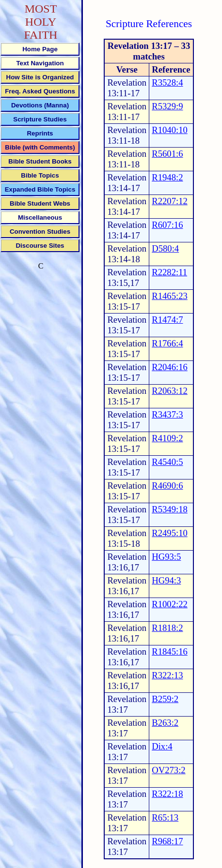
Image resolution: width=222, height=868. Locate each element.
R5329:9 (167, 106)
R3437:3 (167, 414)
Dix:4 (162, 746)
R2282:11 (169, 272)
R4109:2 (167, 438)
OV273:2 (168, 770)
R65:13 (165, 817)
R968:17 (167, 841)
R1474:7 (167, 320)
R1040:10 (170, 130)
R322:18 (167, 794)
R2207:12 (170, 201)
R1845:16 (170, 651)
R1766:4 (167, 343)
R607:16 (167, 225)
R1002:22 (170, 604)
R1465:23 (170, 296)
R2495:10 (170, 533)
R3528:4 (167, 82)
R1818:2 (167, 628)
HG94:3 (166, 580)
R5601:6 (167, 154)
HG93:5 (166, 557)
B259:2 (165, 699)
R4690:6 (167, 486)
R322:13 (167, 675)
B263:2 (165, 723)
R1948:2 (167, 177)
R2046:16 (170, 367)
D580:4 (165, 248)
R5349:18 (170, 509)
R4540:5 (167, 462)
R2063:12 (170, 391)
